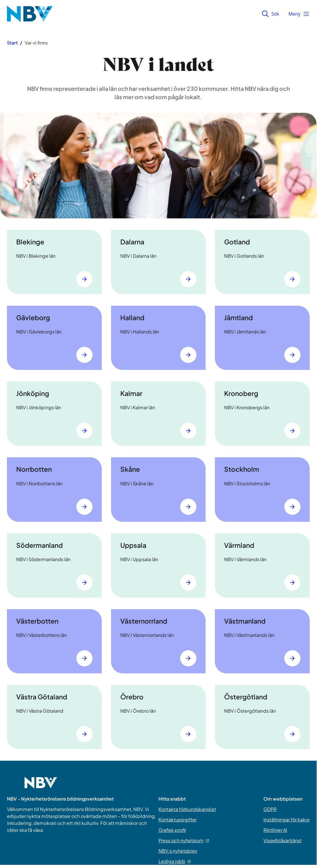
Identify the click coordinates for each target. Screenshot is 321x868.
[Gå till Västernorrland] (188, 658)
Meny (299, 14)
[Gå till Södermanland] (84, 583)
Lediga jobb (175, 861)
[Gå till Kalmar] (188, 431)
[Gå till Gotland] (292, 279)
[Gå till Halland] (188, 355)
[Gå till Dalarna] (188, 279)
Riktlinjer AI (275, 830)
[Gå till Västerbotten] (84, 658)
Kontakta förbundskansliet (187, 809)
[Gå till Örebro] (188, 734)
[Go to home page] (41, 786)
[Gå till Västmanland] (292, 658)
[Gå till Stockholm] (292, 507)
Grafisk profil (172, 830)
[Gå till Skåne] (188, 507)
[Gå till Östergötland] (292, 734)
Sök (271, 14)
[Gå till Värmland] (292, 583)
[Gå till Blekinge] (84, 279)
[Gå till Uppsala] (188, 583)
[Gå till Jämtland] (292, 355)
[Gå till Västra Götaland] (84, 734)
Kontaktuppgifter (178, 820)
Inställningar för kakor (287, 820)
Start (12, 43)
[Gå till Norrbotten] (84, 507)
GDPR (270, 809)
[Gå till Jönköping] (84, 431)
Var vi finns (36, 43)
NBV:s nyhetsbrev (178, 851)
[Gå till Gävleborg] (84, 355)
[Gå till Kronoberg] (292, 431)
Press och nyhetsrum (184, 840)
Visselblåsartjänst (283, 840)
